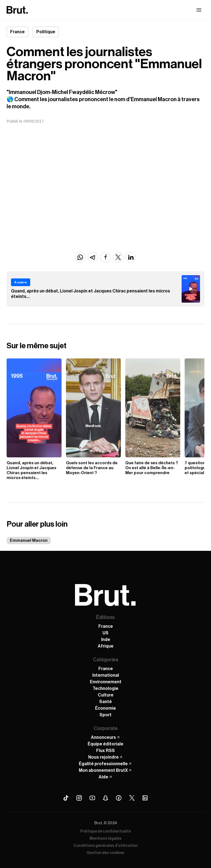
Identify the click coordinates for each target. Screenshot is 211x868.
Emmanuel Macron (29, 541)
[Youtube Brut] (92, 798)
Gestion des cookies (105, 853)
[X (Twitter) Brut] (132, 798)
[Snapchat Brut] (105, 798)
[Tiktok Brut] (66, 798)
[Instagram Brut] (79, 798)
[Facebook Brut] (119, 798)
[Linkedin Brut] (145, 798)
